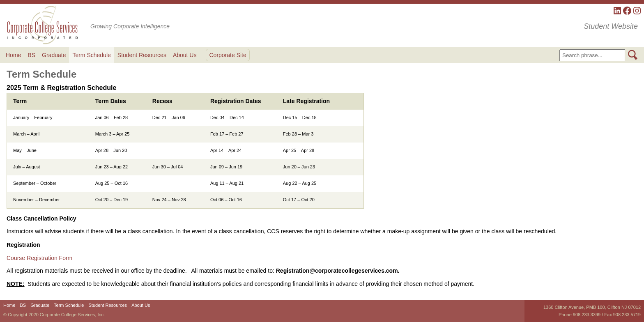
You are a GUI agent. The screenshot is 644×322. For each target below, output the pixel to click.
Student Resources (142, 55)
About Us (185, 55)
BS (31, 55)
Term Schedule (91, 55)
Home (13, 55)
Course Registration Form (39, 258)
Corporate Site (228, 55)
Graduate (54, 55)
